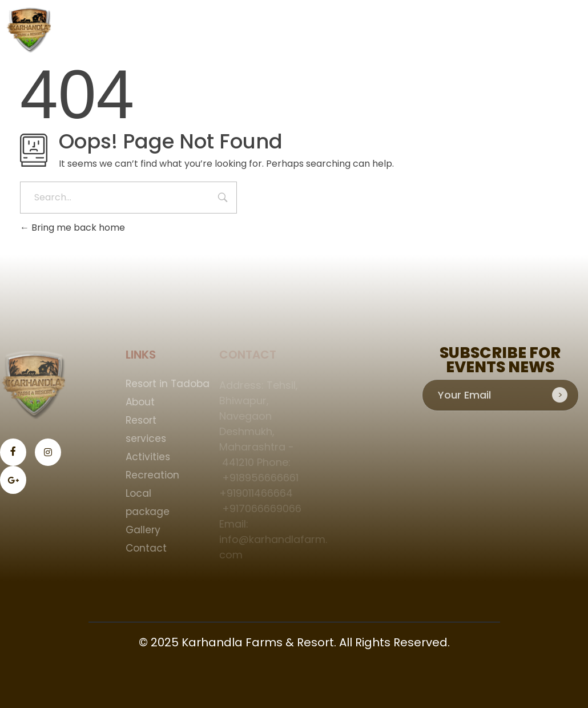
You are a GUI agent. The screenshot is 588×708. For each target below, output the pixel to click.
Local (142, 493)
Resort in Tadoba (171, 384)
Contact (150, 548)
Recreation (156, 475)
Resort (144, 420)
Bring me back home (73, 228)
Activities (151, 457)
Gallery (146, 530)
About (144, 402)
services (149, 439)
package (151, 512)
